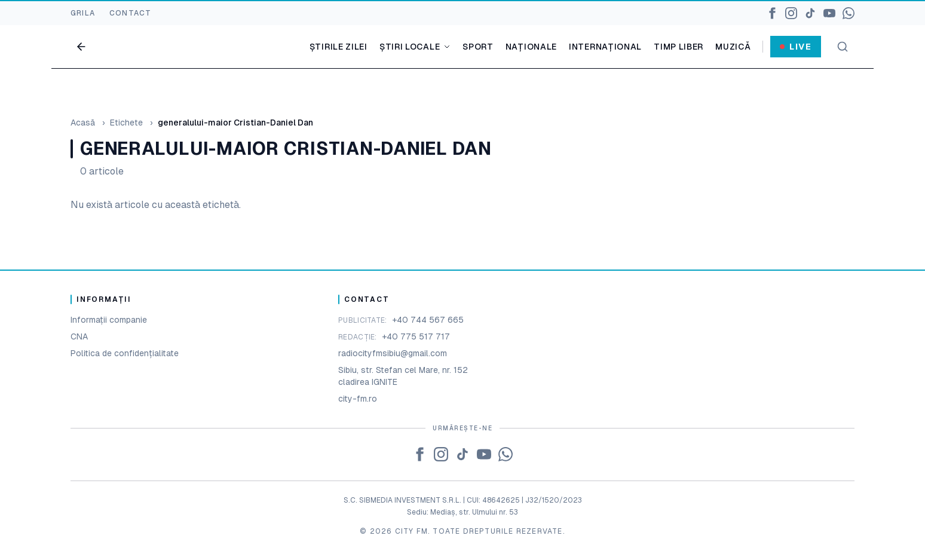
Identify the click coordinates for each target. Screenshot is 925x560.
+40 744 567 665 (428, 320)
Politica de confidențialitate (125, 353)
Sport (478, 47)
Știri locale (415, 47)
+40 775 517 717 (416, 336)
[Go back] (81, 47)
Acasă (83, 123)
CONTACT (130, 13)
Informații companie (109, 320)
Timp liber (679, 47)
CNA (79, 336)
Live (796, 47)
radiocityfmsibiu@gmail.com (393, 353)
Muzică (733, 47)
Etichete (126, 123)
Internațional (605, 47)
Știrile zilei (339, 47)
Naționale (531, 47)
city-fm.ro (358, 399)
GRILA (83, 13)
